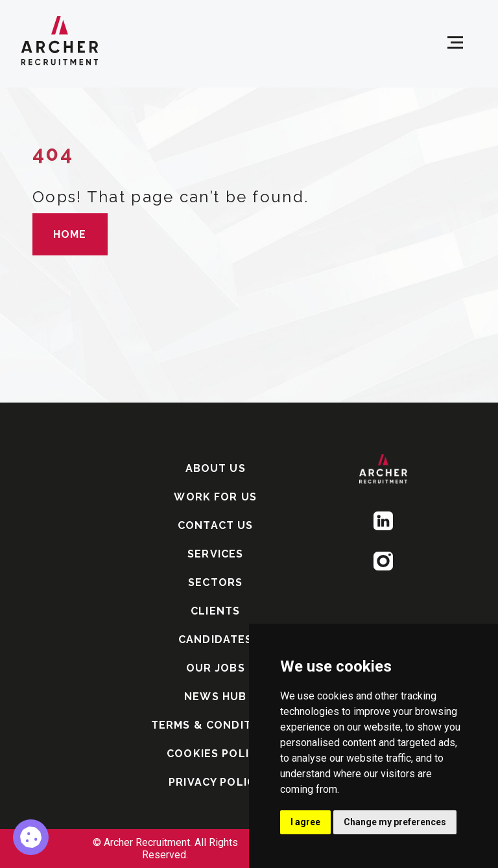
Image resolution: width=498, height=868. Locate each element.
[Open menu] (455, 43)
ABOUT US (216, 468)
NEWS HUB (215, 697)
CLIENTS (215, 611)
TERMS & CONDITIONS (216, 725)
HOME (70, 234)
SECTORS (215, 582)
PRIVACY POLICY (215, 782)
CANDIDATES (216, 639)
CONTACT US (216, 525)
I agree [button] (305, 822)
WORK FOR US (215, 497)
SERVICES (215, 554)
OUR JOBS (216, 668)
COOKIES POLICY (215, 754)
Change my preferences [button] (395, 822)
